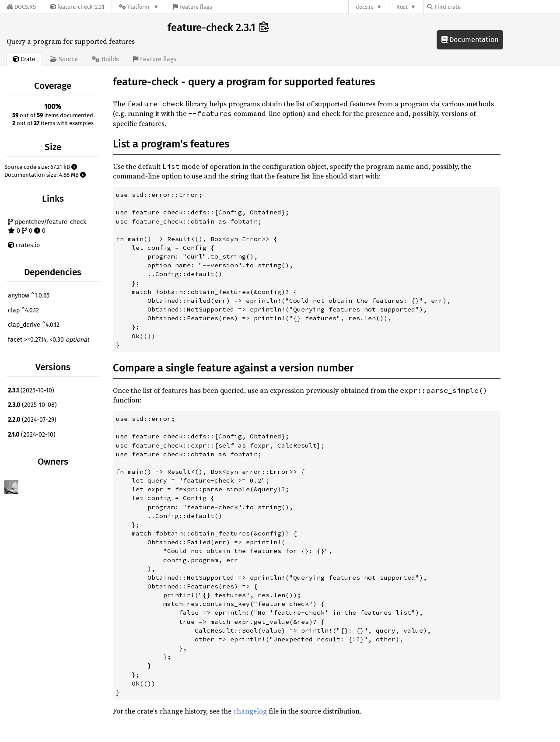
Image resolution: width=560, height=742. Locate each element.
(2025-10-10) (31, 390)
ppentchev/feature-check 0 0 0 (47, 226)
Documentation (470, 40)
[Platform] (139, 7)
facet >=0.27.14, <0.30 (48, 340)
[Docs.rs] (21, 7)
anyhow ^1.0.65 (29, 296)
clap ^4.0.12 (23, 310)
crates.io (24, 245)
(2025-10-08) (32, 405)
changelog (250, 711)
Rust (402, 7)
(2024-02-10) (32, 435)
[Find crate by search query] (471, 7)
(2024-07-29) (32, 420)
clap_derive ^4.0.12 (34, 325)
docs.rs (365, 7)
